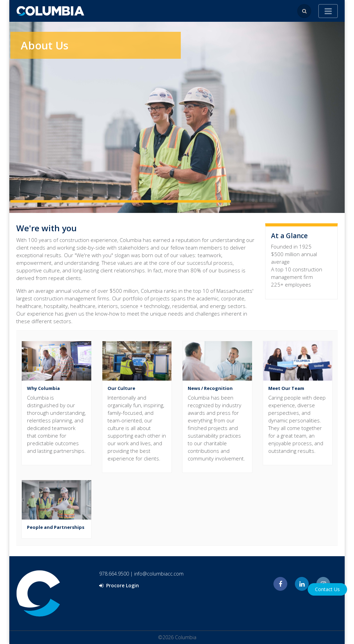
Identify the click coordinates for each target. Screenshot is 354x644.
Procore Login (119, 585)
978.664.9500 (114, 574)
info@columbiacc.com (159, 574)
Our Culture (121, 388)
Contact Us (327, 589)
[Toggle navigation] (328, 11)
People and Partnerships (56, 527)
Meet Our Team (286, 388)
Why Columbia (43, 388)
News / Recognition (210, 388)
